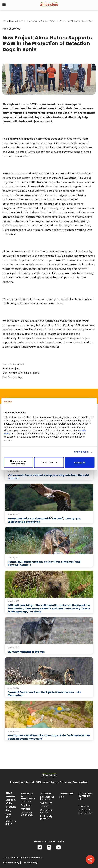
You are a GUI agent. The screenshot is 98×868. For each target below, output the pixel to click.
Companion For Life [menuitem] (46, 811)
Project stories (11, 29)
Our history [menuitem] (46, 803)
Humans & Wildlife (30, 104)
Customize (49, 462)
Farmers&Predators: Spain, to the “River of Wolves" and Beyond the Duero (44, 563)
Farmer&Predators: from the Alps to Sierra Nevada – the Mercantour (45, 694)
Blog (11, 21)
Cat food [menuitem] (26, 802)
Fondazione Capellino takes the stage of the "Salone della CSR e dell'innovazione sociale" (49, 737)
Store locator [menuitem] (85, 813)
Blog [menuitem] (62, 797)
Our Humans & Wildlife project (21, 373)
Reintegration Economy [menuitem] (47, 798)
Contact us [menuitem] (84, 810)
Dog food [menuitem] (26, 805)
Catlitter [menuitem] (26, 809)
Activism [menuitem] (45, 806)
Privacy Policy (11, 863)
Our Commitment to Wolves (26, 652)
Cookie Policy (30, 863)
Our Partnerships (13, 377)
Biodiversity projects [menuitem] (46, 817)
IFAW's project (11, 368)
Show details (81, 452)
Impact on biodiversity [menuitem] (27, 814)
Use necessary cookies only (18, 462)
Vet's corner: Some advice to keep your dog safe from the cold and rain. (48, 477)
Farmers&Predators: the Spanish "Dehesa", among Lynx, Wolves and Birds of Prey (45, 520)
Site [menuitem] (80, 799)
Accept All (80, 462)
